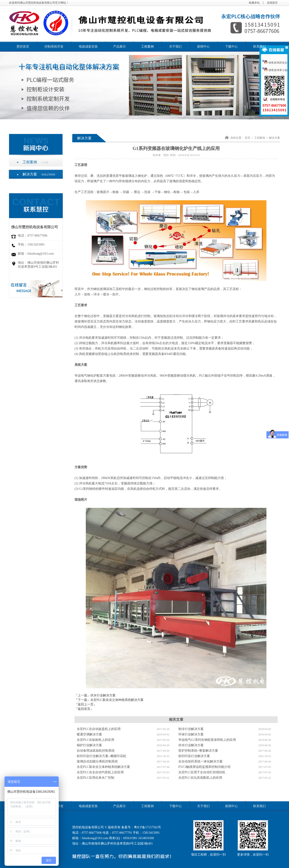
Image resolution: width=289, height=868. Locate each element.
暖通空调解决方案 (89, 734)
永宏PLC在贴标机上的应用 (96, 740)
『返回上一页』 (86, 704)
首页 (247, 138)
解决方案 (39, 174)
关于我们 (175, 47)
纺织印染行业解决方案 (194, 756)
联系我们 (259, 47)
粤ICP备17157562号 (147, 827)
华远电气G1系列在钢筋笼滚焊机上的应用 (207, 740)
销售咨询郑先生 (275, 63)
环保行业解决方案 (191, 734)
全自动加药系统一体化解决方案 (200, 761)
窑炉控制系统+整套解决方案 (198, 751)
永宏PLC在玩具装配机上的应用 (200, 778)
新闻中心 (203, 47)
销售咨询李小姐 (275, 70)
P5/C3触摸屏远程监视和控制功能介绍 (204, 767)
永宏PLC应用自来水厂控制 (96, 778)
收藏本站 (254, 3)
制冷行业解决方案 (191, 729)
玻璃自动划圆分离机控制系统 (97, 761)
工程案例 (147, 47)
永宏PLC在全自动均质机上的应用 (100, 772)
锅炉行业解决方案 (89, 745)
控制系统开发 (54, 47)
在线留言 (272, 3)
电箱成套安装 (88, 47)
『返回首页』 (84, 709)
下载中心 (231, 47)
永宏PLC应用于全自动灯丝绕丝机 (202, 772)
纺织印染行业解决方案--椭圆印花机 (101, 756)
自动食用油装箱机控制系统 (96, 751)
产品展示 (119, 47)
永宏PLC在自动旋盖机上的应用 (99, 729)
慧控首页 (23, 47)
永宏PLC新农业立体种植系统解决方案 (117, 700)
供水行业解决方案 (103, 695)
